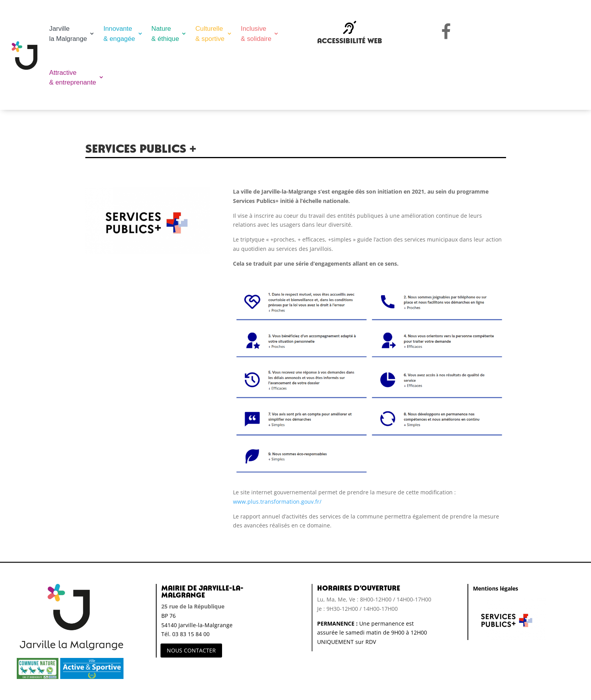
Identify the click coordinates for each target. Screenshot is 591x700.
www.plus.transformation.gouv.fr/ (277, 502)
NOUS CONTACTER (191, 650)
